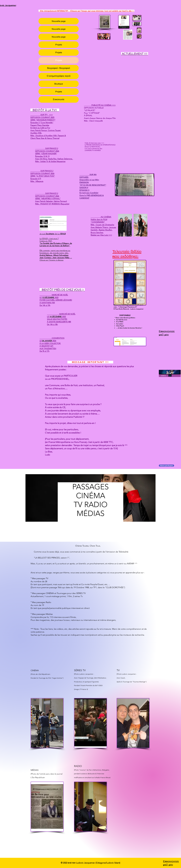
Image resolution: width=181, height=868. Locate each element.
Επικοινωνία (59, 99)
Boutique (59, 84)
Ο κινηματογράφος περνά (59, 76)
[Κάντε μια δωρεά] (166, 466)
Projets (59, 45)
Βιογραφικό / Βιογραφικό (59, 68)
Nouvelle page (59, 21)
